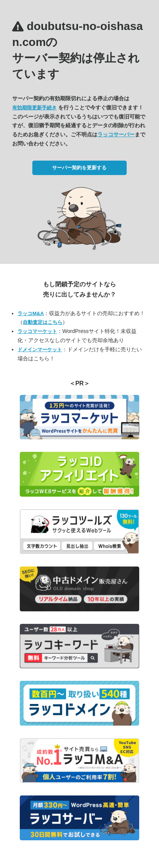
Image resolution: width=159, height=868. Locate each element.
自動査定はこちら (43, 322)
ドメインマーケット (40, 350)
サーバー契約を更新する (79, 168)
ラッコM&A (31, 313)
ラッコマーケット (37, 331)
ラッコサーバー (116, 134)
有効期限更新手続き (34, 108)
